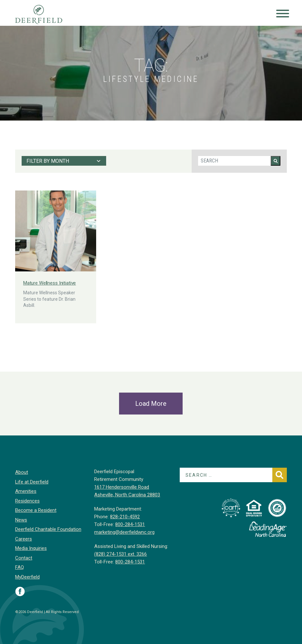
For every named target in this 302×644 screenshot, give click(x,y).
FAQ (20, 567)
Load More (151, 404)
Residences (27, 501)
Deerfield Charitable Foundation (48, 529)
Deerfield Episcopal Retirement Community (45, 15)
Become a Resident (36, 510)
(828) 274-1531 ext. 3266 (121, 554)
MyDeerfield (27, 577)
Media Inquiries (31, 548)
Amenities (26, 491)
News (21, 520)
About (22, 472)
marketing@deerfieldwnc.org (124, 532)
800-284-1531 (130, 524)
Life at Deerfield (32, 482)
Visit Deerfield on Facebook (20, 591)
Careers (24, 539)
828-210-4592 (125, 517)
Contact (24, 558)
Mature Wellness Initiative (50, 283)
